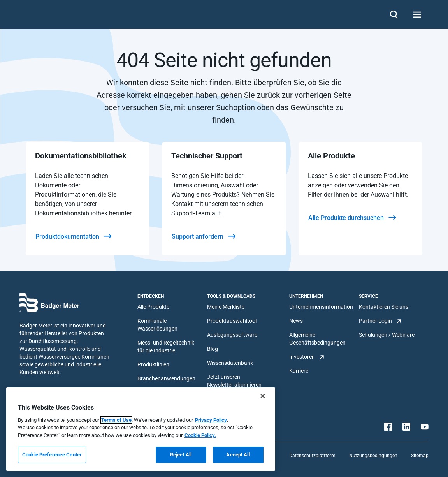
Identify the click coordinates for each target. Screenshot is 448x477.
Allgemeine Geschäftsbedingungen (317, 339)
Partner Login (375, 321)
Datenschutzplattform (312, 456)
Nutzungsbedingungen (373, 456)
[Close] (263, 396)
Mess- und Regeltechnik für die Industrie (166, 347)
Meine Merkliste (226, 307)
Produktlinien (153, 364)
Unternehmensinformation (321, 307)
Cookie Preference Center (52, 455)
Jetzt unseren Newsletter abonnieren (234, 381)
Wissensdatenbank (230, 363)
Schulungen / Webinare (387, 335)
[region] (141, 429)
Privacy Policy (211, 420)
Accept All (238, 455)
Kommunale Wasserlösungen (157, 325)
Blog (213, 349)
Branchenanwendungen (166, 378)
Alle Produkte (153, 307)
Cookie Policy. (200, 435)
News (296, 321)
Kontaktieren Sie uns (384, 307)
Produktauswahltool (232, 321)
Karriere (299, 371)
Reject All (181, 455)
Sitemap (420, 456)
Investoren (302, 357)
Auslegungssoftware (232, 335)
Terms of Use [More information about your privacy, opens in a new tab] (116, 420)
